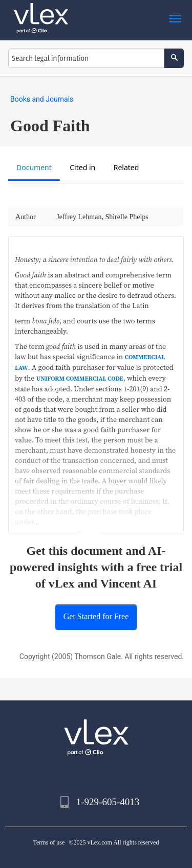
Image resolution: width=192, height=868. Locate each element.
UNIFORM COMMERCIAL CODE (80, 379)
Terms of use (49, 842)
